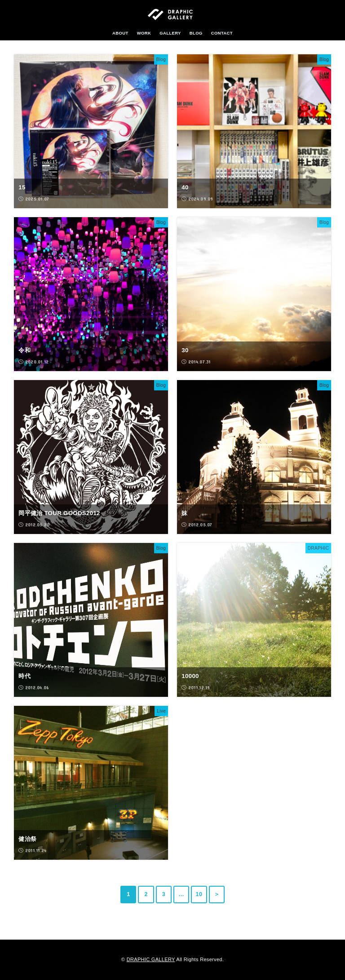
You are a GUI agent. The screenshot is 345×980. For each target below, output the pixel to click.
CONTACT (222, 33)
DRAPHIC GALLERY (151, 959)
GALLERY (170, 33)
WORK (144, 33)
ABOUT (120, 33)
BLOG (196, 33)
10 (199, 894)
